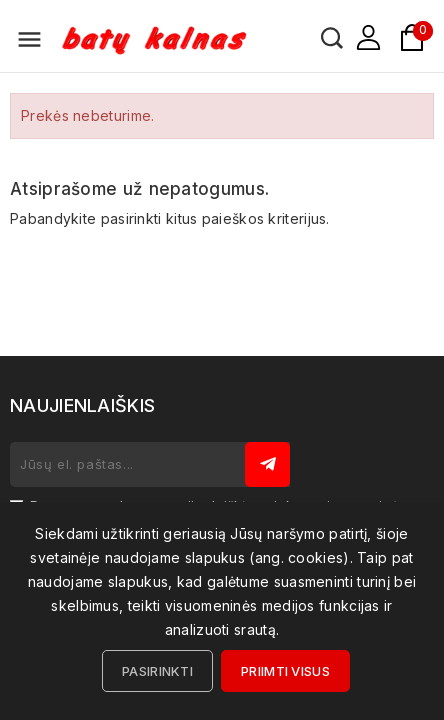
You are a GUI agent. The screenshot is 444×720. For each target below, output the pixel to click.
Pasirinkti (157, 671)
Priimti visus (285, 671)
